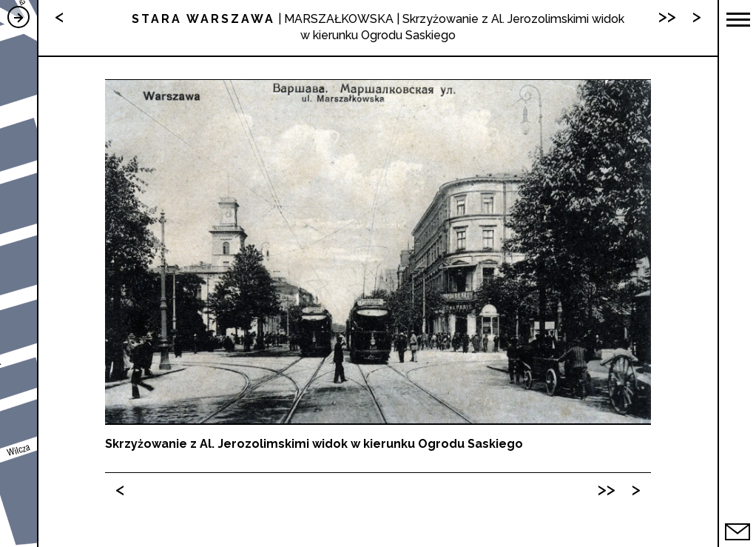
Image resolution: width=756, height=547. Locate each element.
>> (607, 489)
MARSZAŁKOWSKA (339, 19)
